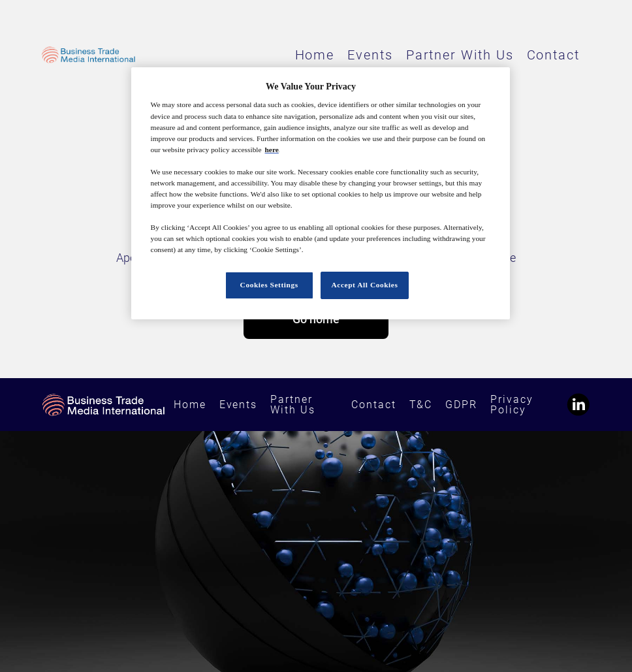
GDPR (461, 405)
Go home (316, 319)
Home (315, 55)
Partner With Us (460, 55)
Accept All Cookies (365, 285)
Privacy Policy (512, 405)
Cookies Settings (269, 285)
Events (370, 55)
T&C (421, 405)
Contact (553, 55)
